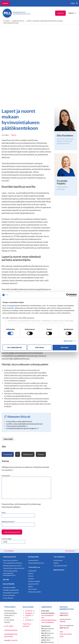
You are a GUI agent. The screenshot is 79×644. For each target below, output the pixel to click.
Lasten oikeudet (8, 519)
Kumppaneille (33, 478)
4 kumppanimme (13, 306)
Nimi (4, 434)
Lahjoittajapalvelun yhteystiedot (11, 556)
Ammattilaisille (9, 505)
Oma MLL (14, 561)
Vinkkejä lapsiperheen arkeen (12, 487)
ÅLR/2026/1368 (47, 612)
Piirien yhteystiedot (35, 513)
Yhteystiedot (33, 510)
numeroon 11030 (47, 576)
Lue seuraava (70, 472)
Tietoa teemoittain (9, 516)
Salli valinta (40, 347)
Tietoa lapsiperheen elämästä (12, 484)
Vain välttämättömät (15, 347)
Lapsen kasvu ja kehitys (10, 481)
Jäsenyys (31, 500)
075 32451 (10, 547)
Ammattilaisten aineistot (11, 514)
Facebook (8, 375)
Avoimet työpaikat (34, 502)
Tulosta (41, 375)
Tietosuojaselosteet (11, 638)
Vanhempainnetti (9, 478)
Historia (31, 495)
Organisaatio (32, 492)
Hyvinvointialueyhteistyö (36, 484)
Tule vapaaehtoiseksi (60, 487)
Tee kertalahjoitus (47, 536)
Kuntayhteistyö (33, 481)
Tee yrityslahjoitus (48, 543)
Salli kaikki (65, 347)
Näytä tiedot (68, 341)
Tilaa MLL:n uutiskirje (27, 546)
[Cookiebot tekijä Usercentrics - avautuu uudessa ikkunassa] (68, 295)
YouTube (28, 541)
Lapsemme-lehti (33, 505)
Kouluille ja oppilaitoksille (11, 511)
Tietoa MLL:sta (34, 488)
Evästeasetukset (29, 639)
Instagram (29, 534)
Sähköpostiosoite (8, 443)
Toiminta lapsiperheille (10, 492)
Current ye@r (7, 460)
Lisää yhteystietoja (11, 551)
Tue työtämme (59, 478)
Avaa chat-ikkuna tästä (66, 556)
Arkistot (31, 497)
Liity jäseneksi (58, 481)
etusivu (6, 21)
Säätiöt (30, 508)
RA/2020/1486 (47, 594)
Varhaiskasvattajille (9, 509)
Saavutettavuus (10, 641)
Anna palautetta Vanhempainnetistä (9, 495)
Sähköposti (28, 375)
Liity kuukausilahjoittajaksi (49, 540)
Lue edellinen (9, 472)
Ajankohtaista (18, 21)
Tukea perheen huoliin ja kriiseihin (14, 489)
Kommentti (6, 397)
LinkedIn (28, 536)
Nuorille (6, 501)
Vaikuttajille (8, 360)
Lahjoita (5, 3)
